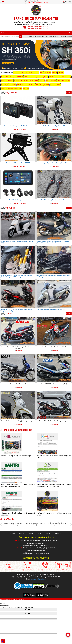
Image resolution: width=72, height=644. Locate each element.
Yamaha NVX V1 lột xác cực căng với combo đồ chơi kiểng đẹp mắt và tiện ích (16, 310)
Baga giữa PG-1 (44, 85)
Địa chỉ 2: (20, 548)
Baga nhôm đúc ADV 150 (21, 81)
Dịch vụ (31, 533)
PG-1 (42, 73)
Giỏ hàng (68, 2)
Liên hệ (48, 533)
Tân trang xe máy (34, 73)
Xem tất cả (69, 92)
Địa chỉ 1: (18, 541)
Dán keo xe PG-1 (55, 85)
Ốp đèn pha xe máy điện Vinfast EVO (54, 126)
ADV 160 (61, 73)
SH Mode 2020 (34, 81)
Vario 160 (42, 81)
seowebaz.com (11, 599)
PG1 (37, 85)
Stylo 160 (26, 89)
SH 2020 (52, 77)
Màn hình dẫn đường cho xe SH (18, 200)
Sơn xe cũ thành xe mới (20, 73)
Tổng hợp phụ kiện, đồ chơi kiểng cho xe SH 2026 (51, 309)
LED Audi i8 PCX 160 (64, 81)
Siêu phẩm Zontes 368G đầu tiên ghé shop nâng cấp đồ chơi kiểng (53, 276)
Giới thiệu (22, 533)
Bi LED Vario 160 (51, 81)
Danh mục (3, 3)
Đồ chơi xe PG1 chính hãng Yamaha (11, 89)
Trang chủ (12, 533)
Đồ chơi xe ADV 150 (7, 81)
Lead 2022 (13, 85)
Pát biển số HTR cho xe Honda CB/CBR (18, 163)
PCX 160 (55, 73)
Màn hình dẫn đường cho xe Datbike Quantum (18, 126)
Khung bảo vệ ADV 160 (16, 77)
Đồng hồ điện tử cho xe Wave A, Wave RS (54, 163)
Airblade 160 (5, 77)
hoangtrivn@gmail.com (38, 579)
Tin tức (40, 533)
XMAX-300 (48, 73)
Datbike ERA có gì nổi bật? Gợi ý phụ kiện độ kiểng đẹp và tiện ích (17, 242)
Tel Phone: (31, 543)
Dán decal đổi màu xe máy (63, 77)
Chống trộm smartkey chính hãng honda (36, 77)
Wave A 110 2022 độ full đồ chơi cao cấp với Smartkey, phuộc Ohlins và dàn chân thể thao (53, 242)
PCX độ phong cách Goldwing (26, 85)
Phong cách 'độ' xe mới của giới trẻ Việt (16, 456)
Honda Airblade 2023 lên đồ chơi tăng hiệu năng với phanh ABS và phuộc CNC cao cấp (16, 276)
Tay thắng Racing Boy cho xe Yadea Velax (54, 200)
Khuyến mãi (58, 533)
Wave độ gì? (5, 85)
